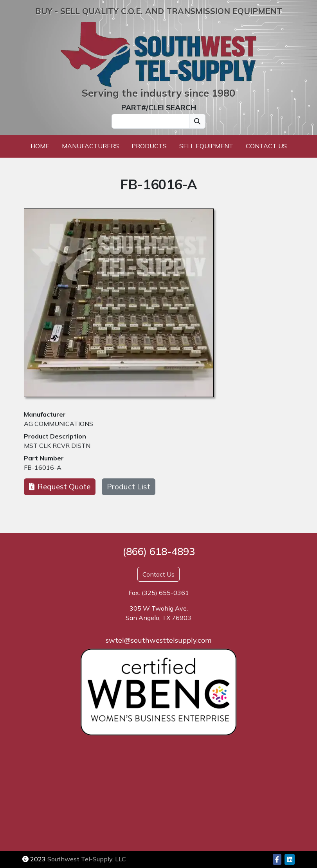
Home (40, 146)
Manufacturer (45, 414)
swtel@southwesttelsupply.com (158, 640)
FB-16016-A (43, 467)
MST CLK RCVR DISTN (57, 446)
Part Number (44, 458)
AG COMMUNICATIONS (59, 424)
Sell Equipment (206, 146)
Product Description (55, 436)
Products (149, 146)
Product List (129, 487)
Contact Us (266, 146)
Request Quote (60, 487)
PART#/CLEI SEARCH (159, 108)
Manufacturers (90, 146)
